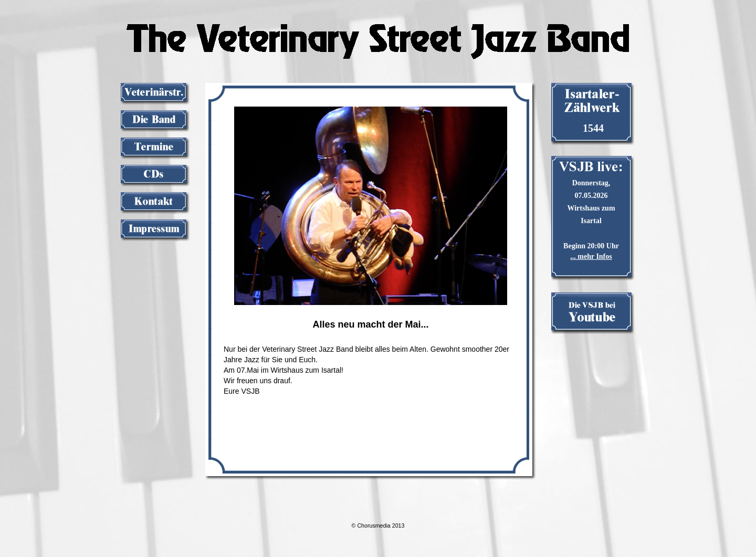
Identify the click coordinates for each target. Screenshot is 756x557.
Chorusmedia (374, 526)
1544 (593, 128)
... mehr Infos (591, 256)
